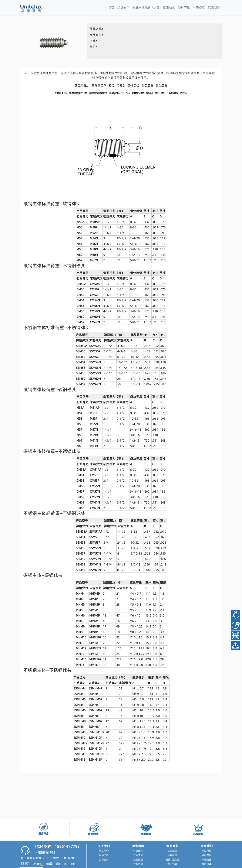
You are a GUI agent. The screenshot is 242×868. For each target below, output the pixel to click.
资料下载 (184, 8)
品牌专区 (123, 8)
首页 (111, 8)
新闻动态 (169, 8)
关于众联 (199, 8)
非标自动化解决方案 (146, 8)
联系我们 (214, 8)
